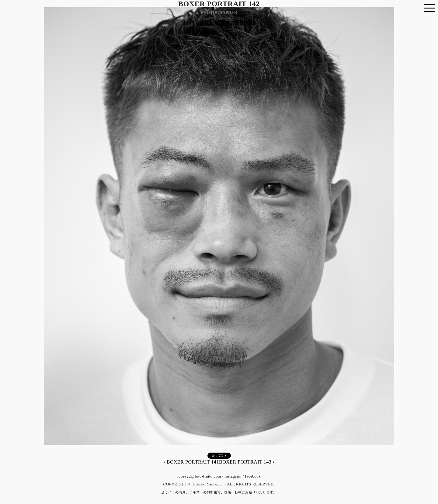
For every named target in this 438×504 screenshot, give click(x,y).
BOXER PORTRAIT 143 (247, 462)
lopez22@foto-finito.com (199, 476)
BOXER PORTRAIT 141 (191, 462)
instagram (233, 476)
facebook (253, 476)
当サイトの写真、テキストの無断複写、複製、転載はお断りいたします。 (219, 492)
